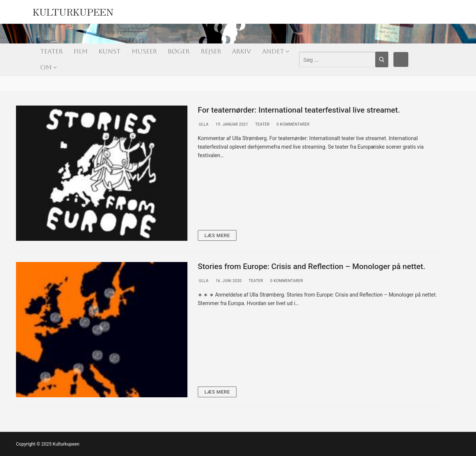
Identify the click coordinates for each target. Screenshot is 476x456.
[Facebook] (401, 59)
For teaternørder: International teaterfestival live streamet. (299, 110)
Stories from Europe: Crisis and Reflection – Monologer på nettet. (312, 266)
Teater (262, 124)
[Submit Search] (382, 59)
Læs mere (217, 235)
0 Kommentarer (293, 124)
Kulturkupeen (73, 10)
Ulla (203, 124)
